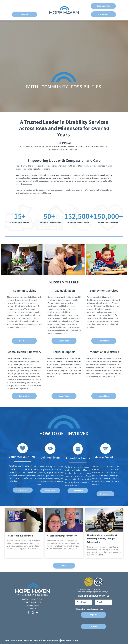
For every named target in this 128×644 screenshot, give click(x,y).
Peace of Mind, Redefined (20, 536)
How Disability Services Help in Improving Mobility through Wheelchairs (103, 539)
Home (19, 640)
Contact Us (33, 608)
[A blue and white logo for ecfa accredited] (98, 582)
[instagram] (33, 613)
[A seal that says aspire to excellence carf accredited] (89, 582)
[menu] (122, 10)
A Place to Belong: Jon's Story (62, 536)
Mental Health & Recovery (47, 640)
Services (28, 640)
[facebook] (28, 613)
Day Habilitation (69, 640)
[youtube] (37, 613)
